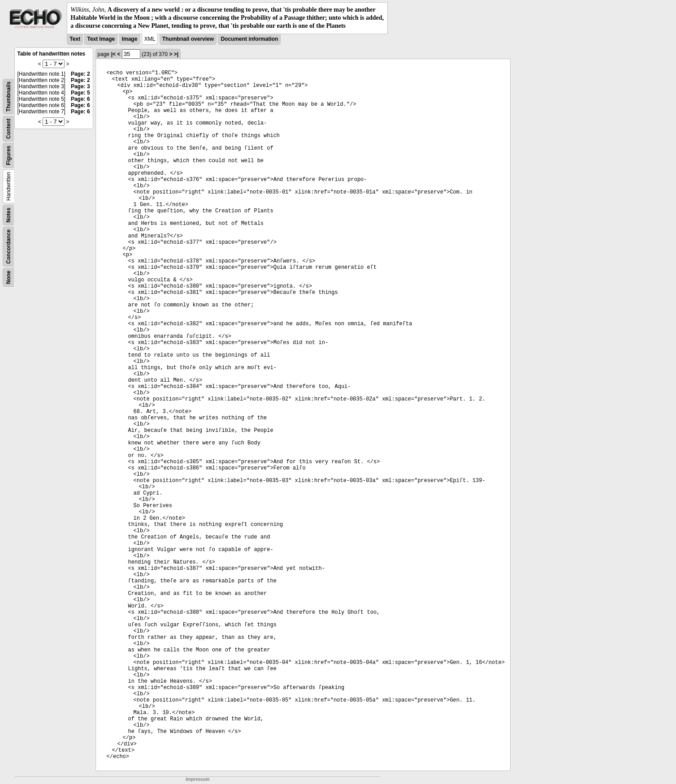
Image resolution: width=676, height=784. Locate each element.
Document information (249, 39)
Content (9, 128)
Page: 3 (80, 86)
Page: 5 (80, 93)
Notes (9, 215)
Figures (9, 155)
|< (113, 54)
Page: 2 (80, 74)
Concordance (9, 247)
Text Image (101, 39)
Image (130, 39)
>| (176, 54)
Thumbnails (9, 96)
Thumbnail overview (188, 39)
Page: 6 (80, 99)
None (9, 277)
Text (75, 39)
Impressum (197, 779)
